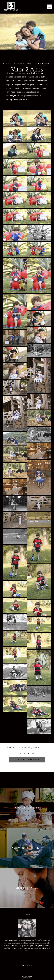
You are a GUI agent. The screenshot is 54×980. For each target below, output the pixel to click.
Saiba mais (27, 951)
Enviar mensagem (28, 979)
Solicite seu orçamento (27, 760)
